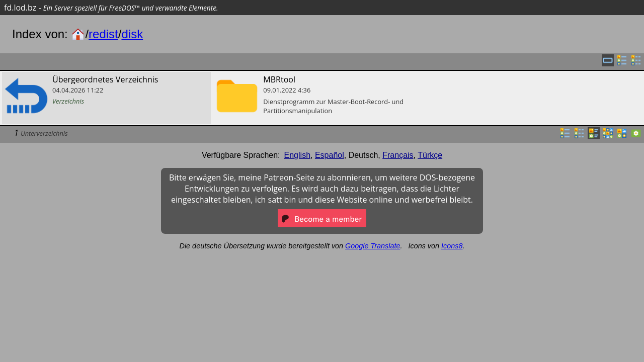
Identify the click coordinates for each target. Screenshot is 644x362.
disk (132, 34)
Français (398, 155)
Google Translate (373, 246)
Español (330, 155)
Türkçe (430, 155)
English (297, 155)
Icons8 (452, 246)
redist (103, 34)
